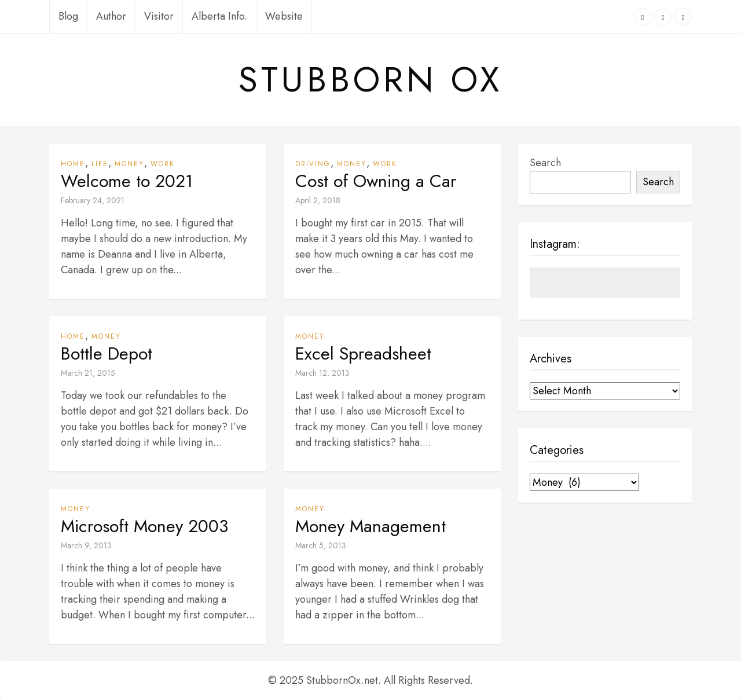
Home (73, 164)
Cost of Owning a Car (376, 181)
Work (163, 164)
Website (284, 16)
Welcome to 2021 (127, 181)
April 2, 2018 (318, 200)
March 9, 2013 (86, 545)
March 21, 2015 (88, 373)
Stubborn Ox (370, 80)
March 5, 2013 (321, 545)
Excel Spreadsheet (363, 354)
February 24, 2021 (93, 200)
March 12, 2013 (322, 373)
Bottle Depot (107, 354)
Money (129, 164)
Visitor (159, 16)
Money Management (370, 526)
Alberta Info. (219, 16)
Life (100, 164)
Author (111, 16)
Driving (313, 164)
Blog (68, 16)
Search (545, 163)
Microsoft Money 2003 (144, 526)
